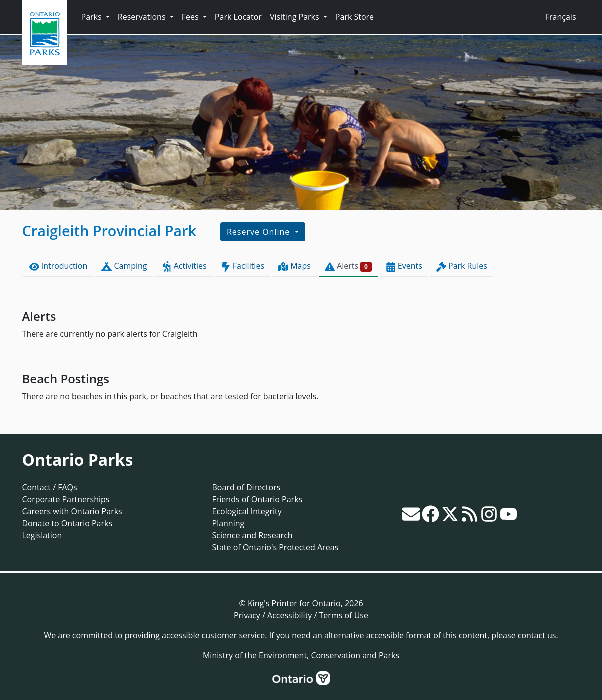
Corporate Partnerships (66, 499)
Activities (184, 266)
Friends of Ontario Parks (258, 499)
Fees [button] (191, 17)
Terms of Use (344, 615)
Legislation (42, 535)
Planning (229, 523)
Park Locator (238, 17)
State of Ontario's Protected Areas (276, 547)
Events (404, 266)
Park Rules (462, 266)
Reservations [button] (143, 17)
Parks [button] (93, 17)
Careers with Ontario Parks (72, 511)
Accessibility (290, 615)
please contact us (523, 635)
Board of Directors (247, 487)
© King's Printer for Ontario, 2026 (301, 603)
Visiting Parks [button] (296, 17)
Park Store (354, 17)
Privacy (247, 615)
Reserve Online (260, 232)
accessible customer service (213, 635)
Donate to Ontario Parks (68, 523)
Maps (295, 266)
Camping (124, 266)
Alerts (348, 266)
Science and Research (253, 535)
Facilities (243, 266)
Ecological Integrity (247, 511)
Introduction (59, 266)
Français (561, 17)
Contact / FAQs (50, 487)
